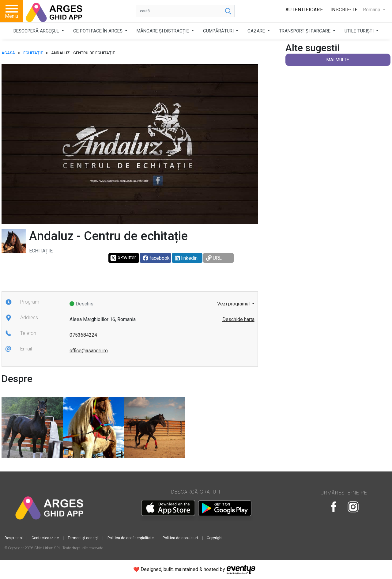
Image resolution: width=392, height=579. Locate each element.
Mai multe (338, 60)
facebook (156, 258)
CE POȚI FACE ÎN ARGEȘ (98, 31)
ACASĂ (8, 53)
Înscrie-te (344, 10)
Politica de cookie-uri (180, 538)
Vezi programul (234, 304)
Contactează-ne (45, 538)
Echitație (33, 53)
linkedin (186, 258)
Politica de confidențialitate (131, 538)
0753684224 (83, 335)
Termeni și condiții (83, 538)
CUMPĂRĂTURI (219, 31)
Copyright (215, 538)
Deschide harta (238, 319)
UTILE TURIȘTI (360, 31)
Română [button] (372, 10)
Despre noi (14, 538)
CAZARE (257, 31)
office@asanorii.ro (89, 351)
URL (214, 258)
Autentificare (304, 10)
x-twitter (123, 258)
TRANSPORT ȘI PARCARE (305, 31)
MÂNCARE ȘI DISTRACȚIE (163, 31)
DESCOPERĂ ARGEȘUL (37, 31)
